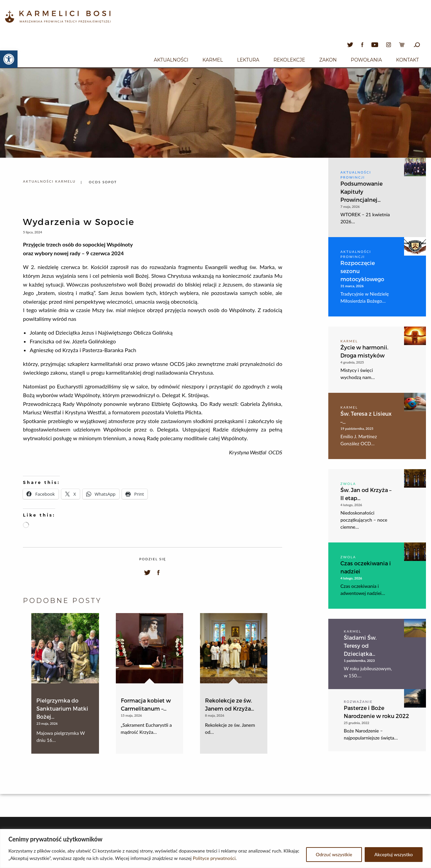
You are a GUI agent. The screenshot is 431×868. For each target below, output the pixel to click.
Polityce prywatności (214, 858)
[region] (215, 848)
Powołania (367, 60)
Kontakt (407, 60)
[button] (9, 59)
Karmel (213, 60)
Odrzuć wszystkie (334, 854)
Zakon (328, 60)
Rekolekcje (289, 60)
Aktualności (171, 60)
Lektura (248, 60)
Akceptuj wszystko (394, 854)
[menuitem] (171, 59)
